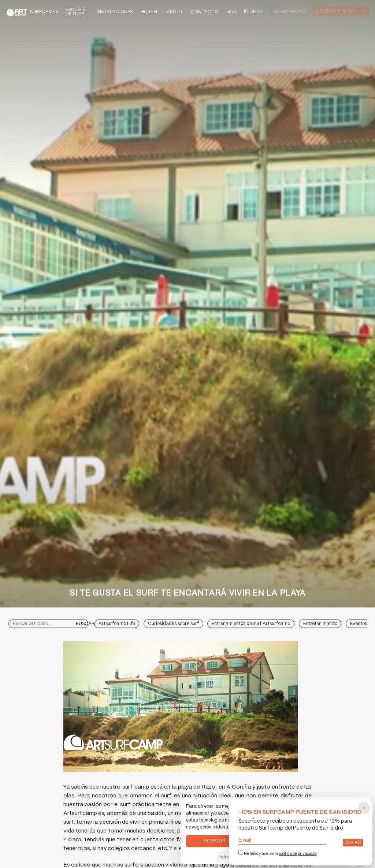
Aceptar (215, 841)
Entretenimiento (320, 624)
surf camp (136, 787)
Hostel (150, 12)
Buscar (85, 624)
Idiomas (253, 11)
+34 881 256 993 (288, 12)
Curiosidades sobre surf (173, 624)
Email (283, 840)
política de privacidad (298, 854)
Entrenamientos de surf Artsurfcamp (251, 624)
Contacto (205, 12)
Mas (231, 12)
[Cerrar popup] (364, 808)
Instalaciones (115, 12)
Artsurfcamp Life (117, 624)
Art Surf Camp (18, 12)
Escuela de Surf (76, 12)
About (175, 12)
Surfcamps (44, 12)
